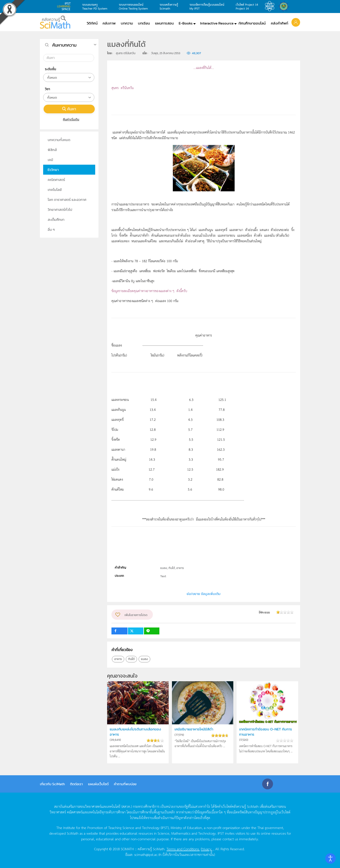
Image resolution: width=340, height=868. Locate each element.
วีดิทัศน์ (92, 23)
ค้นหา (69, 109)
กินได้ (131, 659)
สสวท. (271, 6)
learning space (65, 6)
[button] (296, 22)
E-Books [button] (186, 23)
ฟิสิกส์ (52, 150)
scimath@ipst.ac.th (148, 854)
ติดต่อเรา (76, 784)
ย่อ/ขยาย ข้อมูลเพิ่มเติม (204, 594)
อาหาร (118, 659)
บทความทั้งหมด (59, 140)
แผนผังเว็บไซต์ (98, 784)
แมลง (144, 659)
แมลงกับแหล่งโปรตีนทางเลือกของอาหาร (135, 732)
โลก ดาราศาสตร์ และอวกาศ (67, 200)
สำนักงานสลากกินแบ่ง (285, 6)
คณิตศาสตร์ (56, 180)
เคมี (50, 160)
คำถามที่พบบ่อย (125, 784)
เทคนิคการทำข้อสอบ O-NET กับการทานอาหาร (266, 732)
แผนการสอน (164, 23)
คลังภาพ (109, 23)
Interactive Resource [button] (217, 23)
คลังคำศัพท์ (280, 23)
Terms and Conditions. (183, 849)
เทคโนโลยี (55, 190)
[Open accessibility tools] (330, 858)
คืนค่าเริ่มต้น (69, 119)
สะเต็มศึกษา (56, 219)
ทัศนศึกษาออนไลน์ (252, 23)
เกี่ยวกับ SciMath (52, 784)
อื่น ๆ (51, 229)
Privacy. (207, 849)
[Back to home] (55, 22)
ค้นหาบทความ (64, 45)
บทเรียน (144, 23)
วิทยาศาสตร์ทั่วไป (60, 210)
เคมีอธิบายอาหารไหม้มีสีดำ (194, 729)
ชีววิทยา (53, 170)
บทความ (127, 23)
